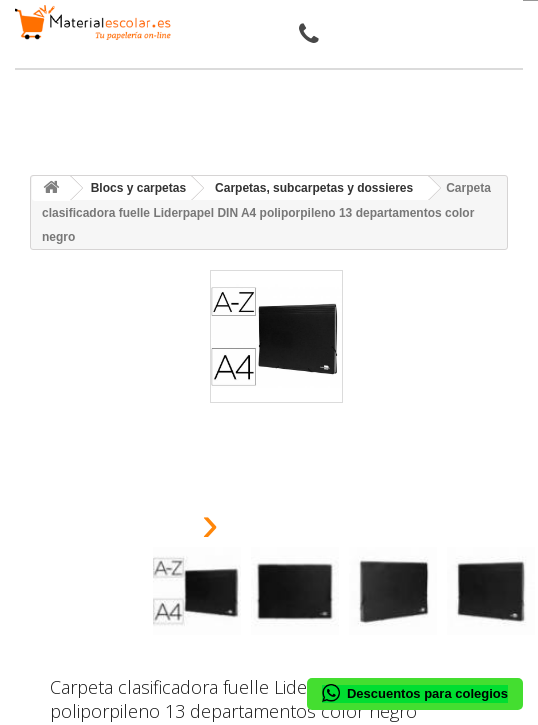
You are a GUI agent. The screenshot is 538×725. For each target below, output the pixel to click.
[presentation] (160, 529)
